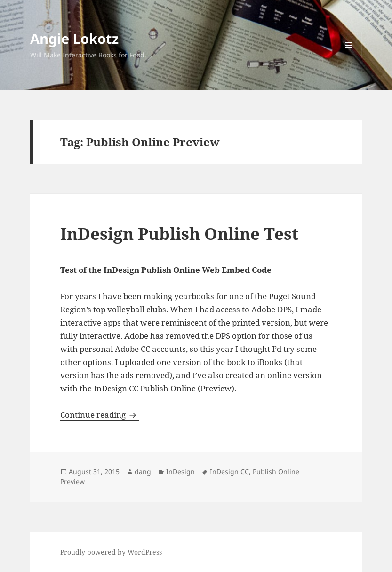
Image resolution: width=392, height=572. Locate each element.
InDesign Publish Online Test (179, 234)
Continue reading (100, 415)
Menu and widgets (349, 58)
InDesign (180, 472)
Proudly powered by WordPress (111, 552)
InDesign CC (229, 472)
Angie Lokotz (74, 38)
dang (143, 472)
